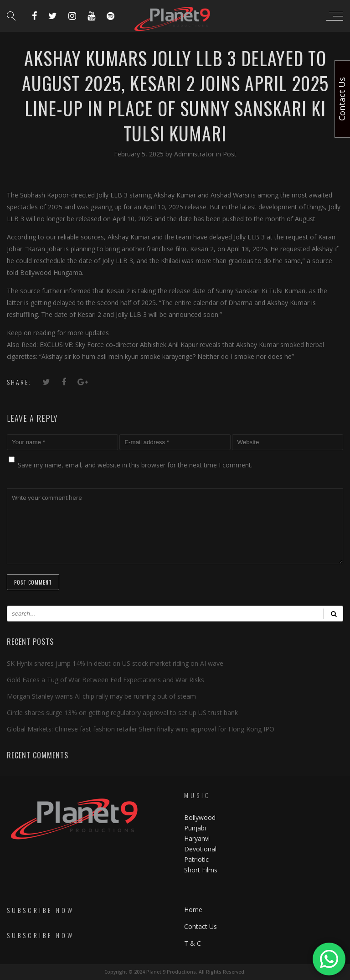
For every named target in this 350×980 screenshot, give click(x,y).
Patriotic (197, 859)
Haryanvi (197, 838)
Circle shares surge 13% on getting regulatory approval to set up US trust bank (122, 713)
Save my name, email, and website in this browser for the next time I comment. (135, 465)
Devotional (200, 849)
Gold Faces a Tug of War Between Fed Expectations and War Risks (106, 680)
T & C (193, 943)
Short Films (201, 870)
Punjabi (195, 828)
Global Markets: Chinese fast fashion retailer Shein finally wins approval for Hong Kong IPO (141, 729)
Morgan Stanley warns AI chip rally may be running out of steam (101, 696)
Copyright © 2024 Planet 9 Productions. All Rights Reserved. (175, 972)
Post (230, 154)
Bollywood (200, 817)
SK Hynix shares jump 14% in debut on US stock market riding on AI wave (115, 663)
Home (193, 910)
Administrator (195, 154)
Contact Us (201, 926)
